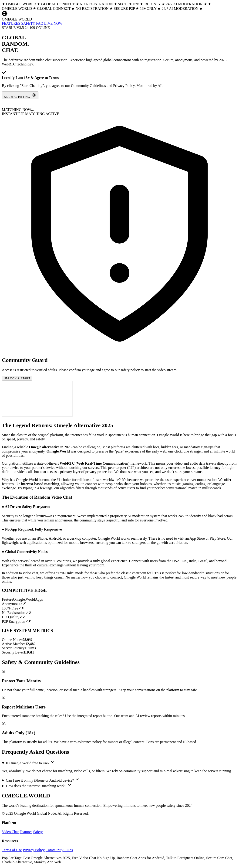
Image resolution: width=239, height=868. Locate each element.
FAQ (40, 23)
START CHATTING (20, 95)
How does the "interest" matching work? (39, 785)
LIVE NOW (53, 23)
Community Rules (59, 850)
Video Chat (10, 832)
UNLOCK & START (17, 378)
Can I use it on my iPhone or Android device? (43, 780)
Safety (38, 832)
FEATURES (11, 23)
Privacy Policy (34, 850)
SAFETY (28, 23)
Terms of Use (12, 850)
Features (26, 832)
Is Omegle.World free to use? (30, 762)
